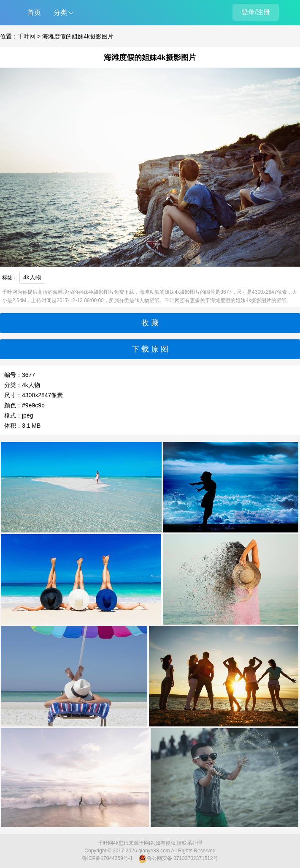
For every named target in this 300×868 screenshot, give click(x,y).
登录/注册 (256, 12)
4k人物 (32, 277)
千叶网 (27, 36)
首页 (34, 12)
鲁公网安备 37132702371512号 (178, 859)
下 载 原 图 (150, 349)
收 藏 (150, 323)
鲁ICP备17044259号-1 (107, 858)
